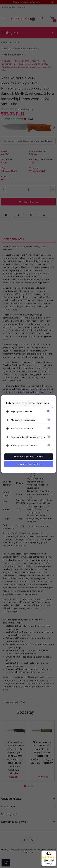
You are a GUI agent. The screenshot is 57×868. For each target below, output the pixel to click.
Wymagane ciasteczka (22, 411)
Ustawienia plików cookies (27, 403)
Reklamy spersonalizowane (24, 445)
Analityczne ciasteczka (22, 428)
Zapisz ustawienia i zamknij (28, 456)
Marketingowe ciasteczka (23, 420)
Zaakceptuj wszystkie (28, 464)
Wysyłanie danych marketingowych (28, 437)
